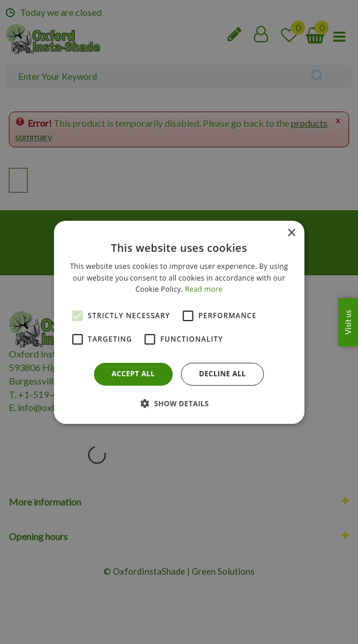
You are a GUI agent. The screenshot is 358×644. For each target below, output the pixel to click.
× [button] (291, 233)
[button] (179, 403)
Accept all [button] (133, 374)
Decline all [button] (222, 374)
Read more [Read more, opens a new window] (204, 289)
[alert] (179, 322)
